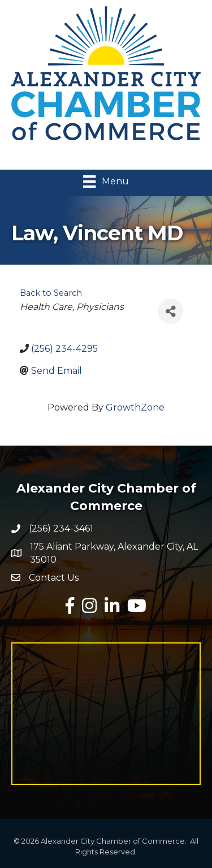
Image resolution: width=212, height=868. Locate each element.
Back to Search (51, 293)
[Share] (170, 311)
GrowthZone (135, 407)
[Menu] (106, 182)
